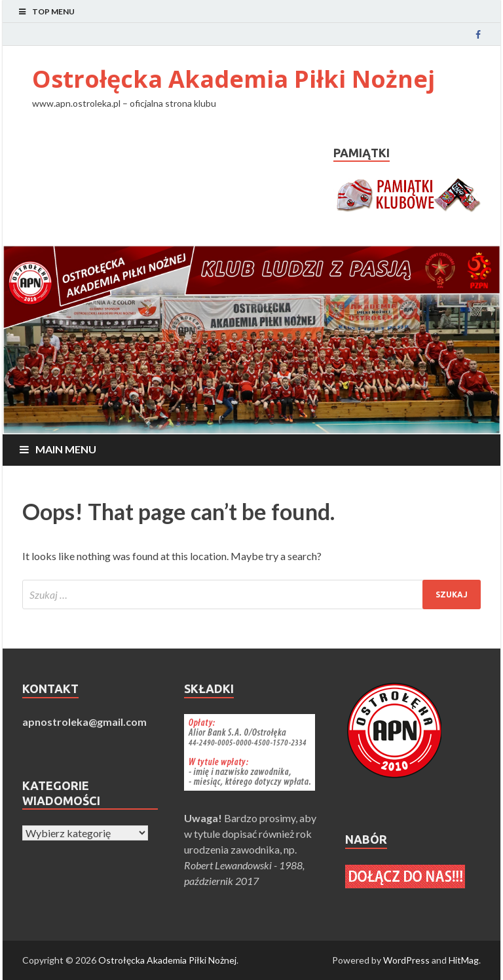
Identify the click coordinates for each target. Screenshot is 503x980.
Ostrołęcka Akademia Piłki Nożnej (233, 79)
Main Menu (66, 449)
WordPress (406, 960)
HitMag (464, 960)
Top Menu (53, 11)
